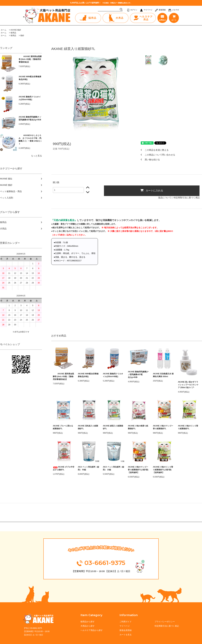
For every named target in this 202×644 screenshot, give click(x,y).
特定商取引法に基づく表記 (187, 198)
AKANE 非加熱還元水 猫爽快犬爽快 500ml (163, 375)
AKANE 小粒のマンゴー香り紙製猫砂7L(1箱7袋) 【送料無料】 (138, 470)
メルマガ (175, 10)
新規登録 (162, 10)
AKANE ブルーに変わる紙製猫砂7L (63, 427)
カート (174, 18)
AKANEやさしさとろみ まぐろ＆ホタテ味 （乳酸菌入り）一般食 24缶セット (30, 140)
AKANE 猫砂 (16, 30)
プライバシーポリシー (165, 622)
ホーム (4, 30)
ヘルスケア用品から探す (92, 630)
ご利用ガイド (126, 622)
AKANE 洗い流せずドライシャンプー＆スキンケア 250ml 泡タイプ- (188, 385)
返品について (165, 198)
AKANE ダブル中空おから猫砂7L (64, 468)
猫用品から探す (88, 622)
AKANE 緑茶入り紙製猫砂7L (113, 427)
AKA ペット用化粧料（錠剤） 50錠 (88, 468)
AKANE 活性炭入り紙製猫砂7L (88, 427)
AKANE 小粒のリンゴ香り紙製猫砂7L (188, 427)
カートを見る (126, 635)
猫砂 (22, 36)
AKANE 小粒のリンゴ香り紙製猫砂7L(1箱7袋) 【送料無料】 (163, 470)
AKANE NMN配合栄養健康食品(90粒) (30, 78)
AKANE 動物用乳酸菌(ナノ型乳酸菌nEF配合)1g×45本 (30, 118)
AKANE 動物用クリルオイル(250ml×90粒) (30, 98)
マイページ (148, 10)
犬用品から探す (88, 626)
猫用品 (13, 33)
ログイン (134, 10)
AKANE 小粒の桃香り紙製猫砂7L (138, 427)
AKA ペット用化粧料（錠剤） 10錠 (114, 468)
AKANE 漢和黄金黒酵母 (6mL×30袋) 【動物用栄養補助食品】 (30, 59)
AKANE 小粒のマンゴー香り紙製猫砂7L (163, 427)
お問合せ (162, 18)
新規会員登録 (126, 630)
